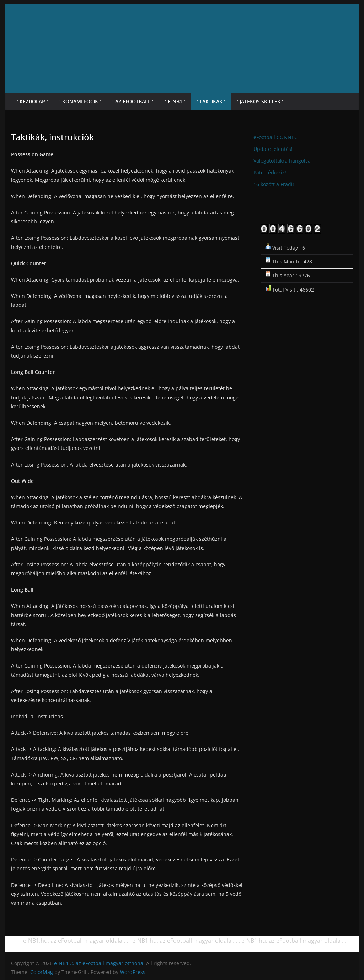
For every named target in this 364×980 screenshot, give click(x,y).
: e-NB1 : (175, 101)
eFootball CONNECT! (278, 137)
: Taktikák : (211, 101)
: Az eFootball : (133, 101)
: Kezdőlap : (32, 101)
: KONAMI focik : (80, 101)
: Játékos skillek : (260, 101)
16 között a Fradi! (274, 184)
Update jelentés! (273, 149)
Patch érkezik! (270, 172)
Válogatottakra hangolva (282, 161)
